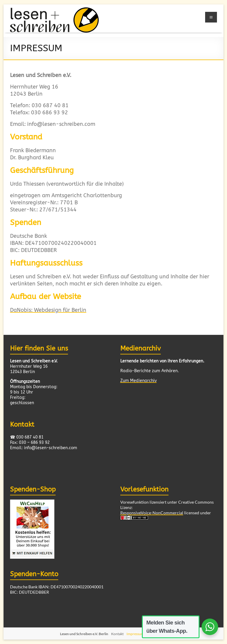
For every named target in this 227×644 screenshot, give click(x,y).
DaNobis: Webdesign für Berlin (48, 310)
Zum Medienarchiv (138, 381)
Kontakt (117, 634)
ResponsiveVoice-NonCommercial (152, 513)
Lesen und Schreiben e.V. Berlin (84, 634)
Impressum (135, 634)
